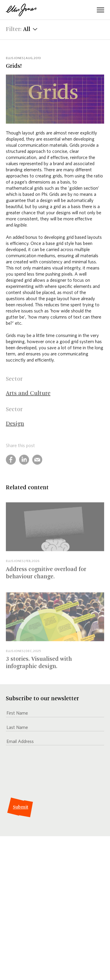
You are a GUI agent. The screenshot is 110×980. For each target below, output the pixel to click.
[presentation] (50, 772)
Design (15, 427)
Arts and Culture (28, 396)
